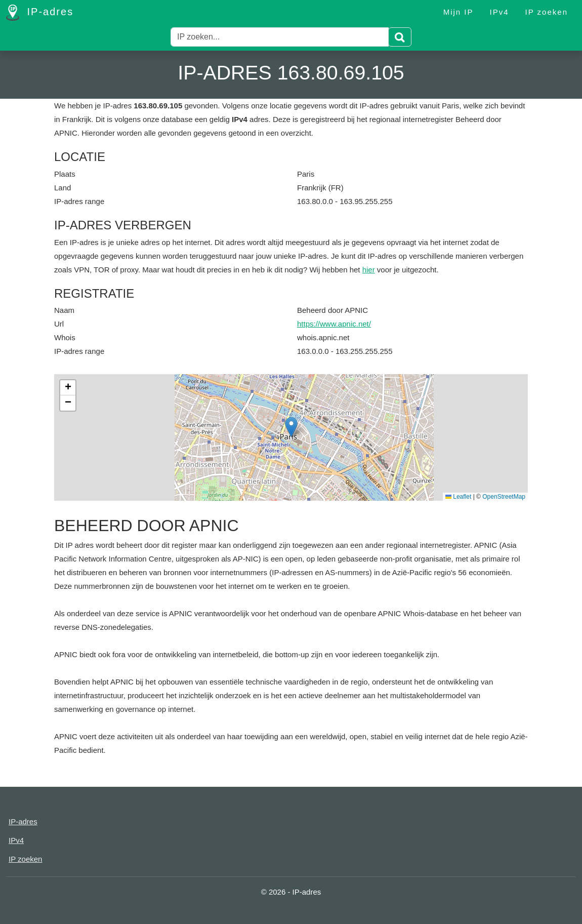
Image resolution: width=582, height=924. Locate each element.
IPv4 (500, 12)
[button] (291, 427)
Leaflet (458, 497)
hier (369, 270)
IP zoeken (547, 12)
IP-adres (40, 13)
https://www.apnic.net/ (334, 324)
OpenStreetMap (504, 497)
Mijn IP (459, 12)
